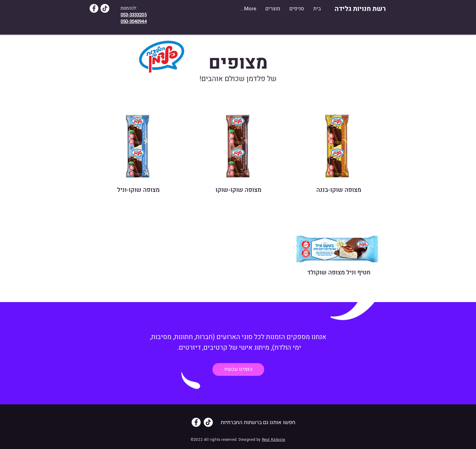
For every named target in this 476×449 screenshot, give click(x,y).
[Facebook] (94, 8)
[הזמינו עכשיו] (238, 369)
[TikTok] (105, 8)
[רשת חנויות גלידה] (360, 9)
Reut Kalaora (274, 440)
